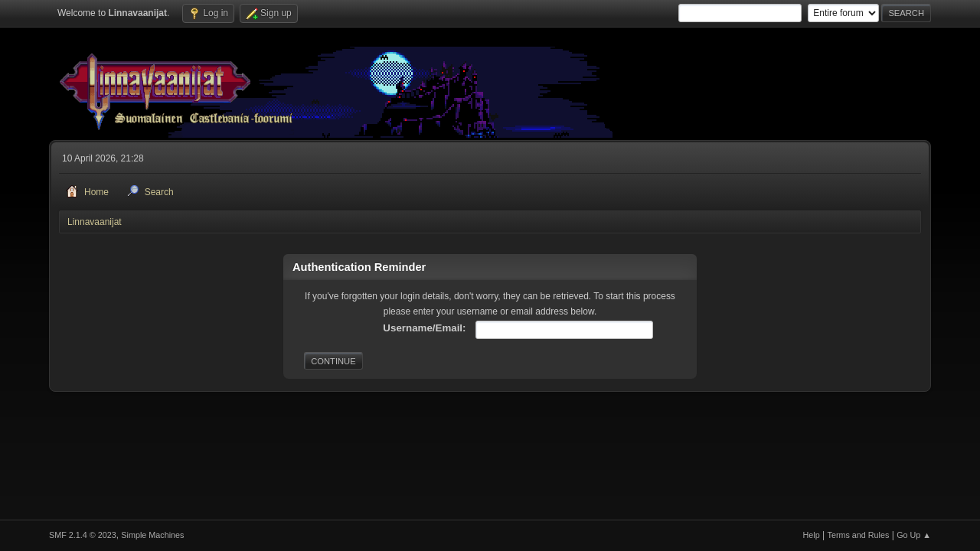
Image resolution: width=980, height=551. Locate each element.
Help (812, 535)
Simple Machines (152, 535)
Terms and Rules (859, 535)
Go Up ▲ (914, 535)
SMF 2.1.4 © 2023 (83, 535)
